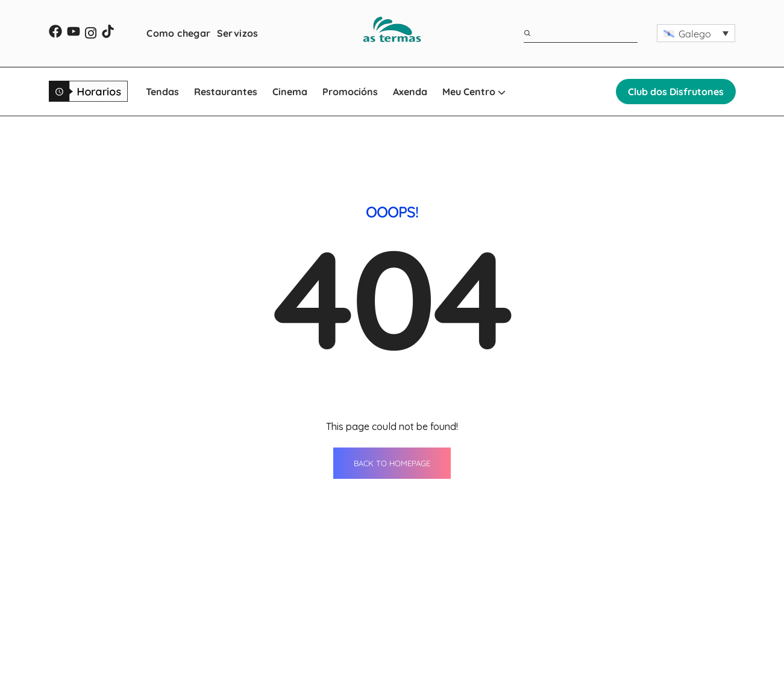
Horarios (569, 617)
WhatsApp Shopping (457, 661)
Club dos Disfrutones (676, 92)
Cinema (290, 92)
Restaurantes (226, 92)
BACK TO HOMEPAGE (392, 340)
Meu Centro (474, 92)
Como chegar (178, 33)
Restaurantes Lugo (334, 617)
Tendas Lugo (319, 594)
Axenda (410, 92)
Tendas (162, 92)
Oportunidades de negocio (610, 639)
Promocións (350, 92)
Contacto (570, 594)
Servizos (238, 33)
